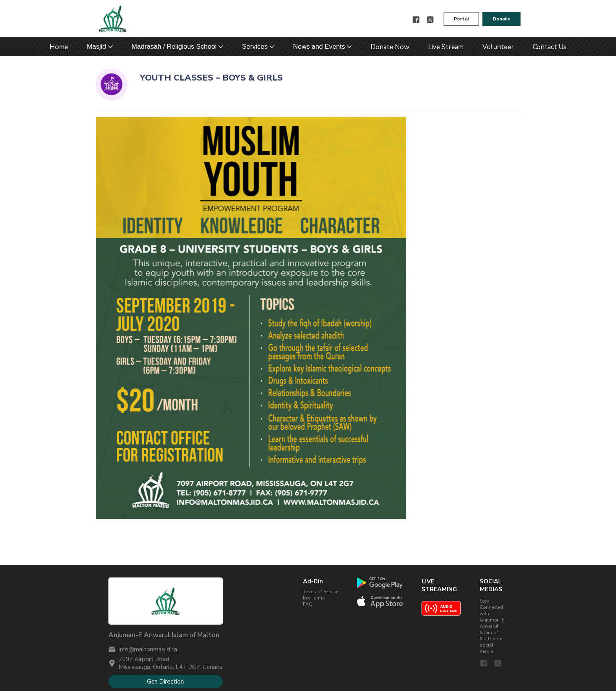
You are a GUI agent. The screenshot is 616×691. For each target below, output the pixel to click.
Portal (461, 19)
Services (255, 47)
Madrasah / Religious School (174, 47)
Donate (501, 19)
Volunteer (498, 47)
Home (59, 47)
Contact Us (550, 47)
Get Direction (165, 682)
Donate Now (390, 47)
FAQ (308, 604)
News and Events (319, 47)
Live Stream (446, 47)
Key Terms (314, 598)
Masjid (96, 47)
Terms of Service (321, 592)
